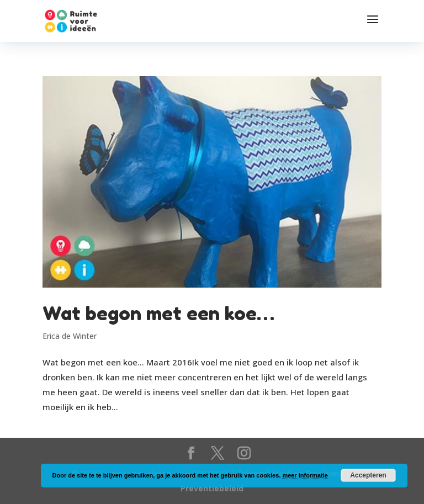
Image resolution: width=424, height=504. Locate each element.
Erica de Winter (70, 336)
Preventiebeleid (212, 488)
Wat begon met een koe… (158, 313)
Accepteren (368, 475)
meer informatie (305, 475)
